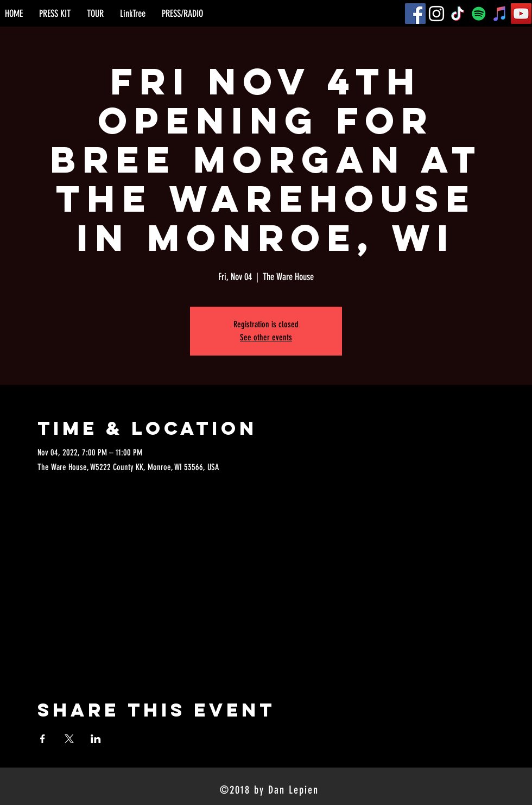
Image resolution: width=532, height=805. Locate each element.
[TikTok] (458, 14)
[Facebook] (415, 14)
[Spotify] (479, 14)
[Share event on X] (69, 739)
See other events (266, 337)
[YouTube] (521, 14)
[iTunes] (500, 14)
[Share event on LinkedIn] (96, 739)
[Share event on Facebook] (43, 739)
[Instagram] (436, 14)
